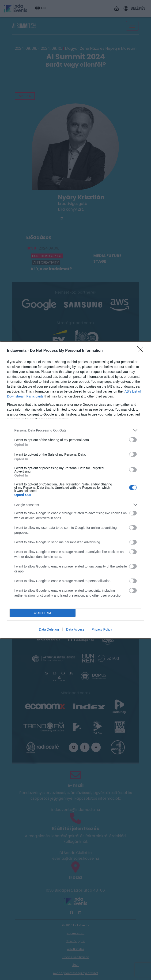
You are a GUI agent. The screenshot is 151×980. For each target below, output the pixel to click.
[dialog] (75, 490)
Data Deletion (49, 629)
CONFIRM (43, 613)
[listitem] (75, 430)
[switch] (133, 440)
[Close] (142, 351)
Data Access (75, 629)
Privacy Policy (102, 629)
